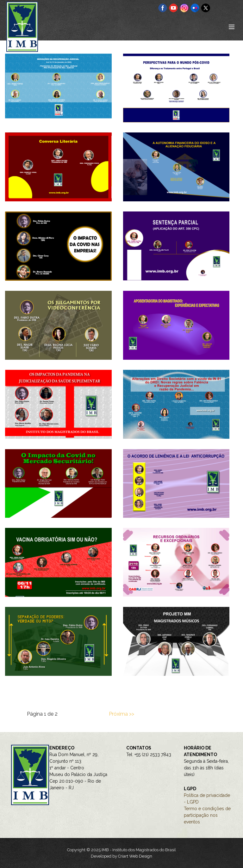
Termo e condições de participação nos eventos (207, 815)
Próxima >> (121, 714)
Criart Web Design (135, 856)
